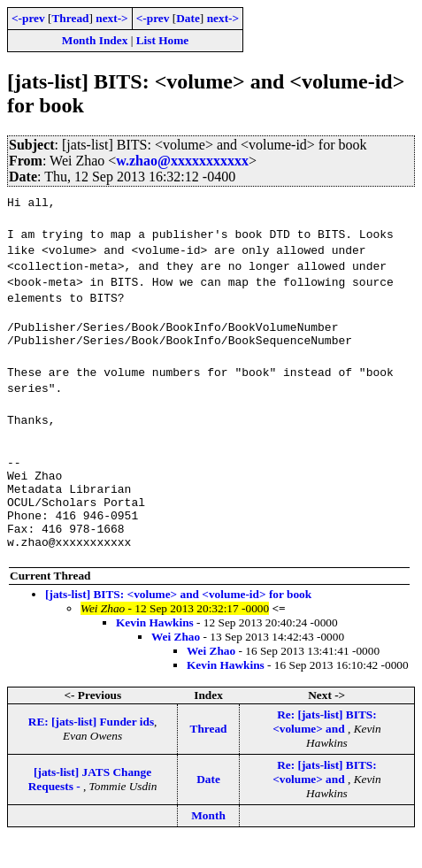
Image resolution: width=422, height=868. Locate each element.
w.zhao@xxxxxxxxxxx (182, 161)
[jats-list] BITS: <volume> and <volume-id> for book (178, 621)
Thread (70, 18)
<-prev (28, 18)
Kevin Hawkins (155, 649)
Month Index (95, 40)
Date (188, 18)
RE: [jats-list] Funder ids (91, 748)
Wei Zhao (176, 663)
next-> (111, 18)
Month (208, 842)
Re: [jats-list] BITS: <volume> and (325, 748)
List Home (163, 40)
